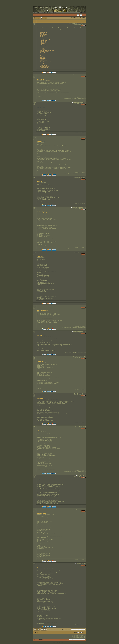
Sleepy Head (43, 58)
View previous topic (75, 17)
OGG (49, 80)
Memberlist (49, 13)
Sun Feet (42, 60)
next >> (84, 15)
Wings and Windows (45, 66)
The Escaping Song (44, 37)
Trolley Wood (43, 64)
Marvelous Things (44, 46)
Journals (41, 13)
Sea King (42, 56)
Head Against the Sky (45, 39)
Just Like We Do (44, 41)
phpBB (54, 643)
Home (34, 13)
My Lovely (42, 49)
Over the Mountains (44, 52)
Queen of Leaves (44, 55)
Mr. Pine (42, 48)
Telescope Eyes (44, 61)
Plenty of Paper (43, 53)
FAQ (57, 13)
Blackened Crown (44, 33)
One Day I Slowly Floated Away (47, 50)
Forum (37, 13)
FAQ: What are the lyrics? (56, 15)
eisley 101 (48, 15)
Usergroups (54, 13)
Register (81, 13)
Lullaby (42, 45)
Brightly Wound (44, 35)
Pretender (42, 54)
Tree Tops (42, 63)
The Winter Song (44, 68)
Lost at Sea (42, 44)
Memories (42, 47)
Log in (85, 13)
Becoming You (43, 32)
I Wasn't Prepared (44, 40)
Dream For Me (43, 36)
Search (45, 13)
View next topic (82, 17)
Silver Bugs (43, 57)
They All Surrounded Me (45, 62)
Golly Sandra (43, 38)
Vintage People (43, 65)
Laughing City (43, 42)
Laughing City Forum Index (39, 15)
